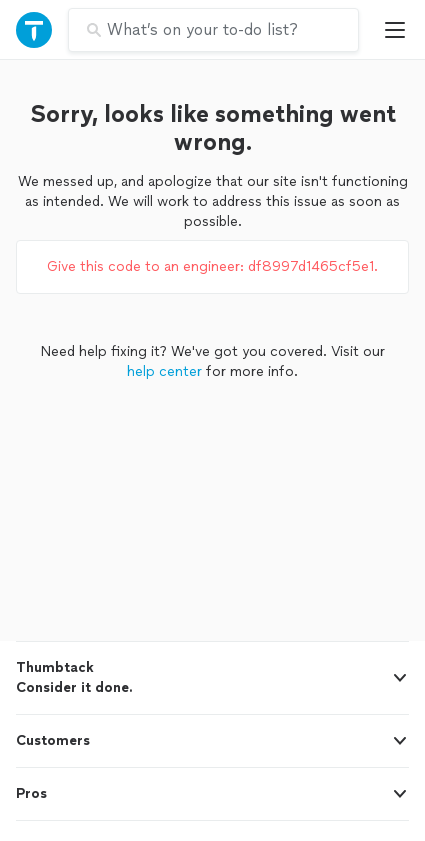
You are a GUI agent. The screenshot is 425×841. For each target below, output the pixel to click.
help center (164, 371)
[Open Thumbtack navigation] (34, 29)
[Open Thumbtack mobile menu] (400, 29)
